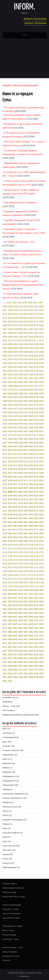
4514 (21, 454)
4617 (15, 503)
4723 (26, 552)
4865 (15, 620)
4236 (31, 322)
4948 (31, 658)
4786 (21, 583)
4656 (10, 522)
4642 (21, 515)
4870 (41, 620)
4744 (10, 564)
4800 (10, 590)
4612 (31, 499)
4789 (36, 583)
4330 (21, 367)
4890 (21, 632)
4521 (15, 458)
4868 (31, 620)
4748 (31, 564)
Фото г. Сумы (8, 930)
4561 (15, 477)
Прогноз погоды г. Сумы (13, 947)
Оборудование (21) (11, 781)
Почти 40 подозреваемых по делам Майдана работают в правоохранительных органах (23, 285)
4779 (26, 579)
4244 (31, 325)
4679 (5, 533)
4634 (21, 511)
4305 (15, 356)
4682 (21, 533)
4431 (5, 416)
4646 (41, 515)
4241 (15, 325)
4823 (5, 602)
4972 (31, 670)
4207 (5, 310)
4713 (15, 549)
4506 (21, 450)
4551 (5, 473)
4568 (10, 481)
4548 (31, 469)
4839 (5, 609)
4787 (26, 583)
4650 (21, 518)
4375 (5, 390)
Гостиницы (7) (9, 733)
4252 (31, 329)
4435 (26, 416)
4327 (5, 367)
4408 (10, 405)
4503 (5, 450)
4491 (26, 443)
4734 (41, 556)
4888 (10, 632)
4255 (5, 333)
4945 (15, 658)
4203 (26, 306)
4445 (36, 420)
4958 (41, 662)
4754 (21, 568)
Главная (6, 85)
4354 (21, 378)
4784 (10, 583)
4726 (41, 552)
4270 (41, 337)
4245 (36, 325)
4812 (31, 594)
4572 (31, 481)
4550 (41, 469)
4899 (26, 636)
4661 (36, 522)
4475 (26, 435)
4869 (36, 620)
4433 (15, 416)
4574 (41, 481)
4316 (31, 359)
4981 (36, 674)
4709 (36, 545)
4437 (36, 416)
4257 (15, 333)
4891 (26, 632)
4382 (41, 390)
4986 (21, 677)
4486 (41, 439)
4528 (10, 462)
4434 (21, 416)
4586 (21, 488)
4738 (21, 560)
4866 (21, 620)
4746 (21, 564)
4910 (41, 639)
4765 (36, 571)
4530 (21, 462)
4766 (41, 571)
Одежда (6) (7, 789)
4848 (10, 613)
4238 (41, 322)
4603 (26, 496)
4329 (15, 367)
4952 (10, 662)
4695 (5, 541)
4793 (15, 586)
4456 (10, 428)
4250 (21, 329)
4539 (26, 465)
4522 (21, 458)
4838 (41, 605)
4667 (26, 526)
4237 (36, 322)
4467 (26, 431)
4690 (21, 537)
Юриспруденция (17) (11, 867)
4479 (5, 439)
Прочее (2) (7, 811)
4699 (26, 541)
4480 (10, 439)
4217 (15, 314)
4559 (5, 477)
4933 (36, 651)
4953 (15, 662)
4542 (41, 465)
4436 (31, 416)
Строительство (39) (11, 846)
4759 (5, 571)
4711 (5, 549)
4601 (15, 496)
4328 (10, 367)
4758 (41, 568)
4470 (41, 431)
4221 (36, 314)
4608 (10, 499)
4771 (26, 575)
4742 (41, 560)
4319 (5, 363)
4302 (41, 352)
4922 (21, 647)
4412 (31, 405)
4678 (41, 530)
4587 (26, 488)
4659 (26, 522)
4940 (31, 655)
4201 (15, 306)
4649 (15, 518)
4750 (41, 564)
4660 (31, 522)
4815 (5, 598)
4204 (31, 306)
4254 (41, 329)
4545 (15, 469)
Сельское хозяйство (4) (13, 833)
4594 (21, 492)
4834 (21, 605)
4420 (31, 409)
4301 (36, 352)
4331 (26, 367)
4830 (41, 602)
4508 (31, 450)
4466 (21, 431)
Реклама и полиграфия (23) (15, 820)
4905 (15, 639)
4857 (15, 617)
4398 (41, 397)
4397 (36, 397)
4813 (36, 594)
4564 (31, 477)
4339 (26, 371)
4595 (26, 492)
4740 (31, 560)
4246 (41, 325)
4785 (15, 583)
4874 (21, 624)
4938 (21, 655)
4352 (10, 378)
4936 (10, 655)
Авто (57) (6, 729)
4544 (10, 469)
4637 (36, 511)
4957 (36, 662)
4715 (26, 549)
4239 (5, 325)
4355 (26, 378)
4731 (26, 556)
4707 (26, 545)
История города (9, 935)
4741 (36, 560)
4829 (36, 602)
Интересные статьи (11, 956)
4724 (31, 552)
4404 (31, 401)
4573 (36, 481)
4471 (5, 435)
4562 (21, 477)
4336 (10, 371)
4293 (36, 348)
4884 (31, 628)
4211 (26, 310)
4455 (5, 428)
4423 (5, 412)
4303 (5, 356)
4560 (10, 477)
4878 (41, 624)
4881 (15, 628)
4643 (26, 515)
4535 (5, 465)
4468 (31, 431)
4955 (26, 662)
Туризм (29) (8, 854)
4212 (31, 310)
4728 (10, 556)
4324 (31, 363)
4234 (21, 322)
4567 (5, 481)
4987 (26, 677)
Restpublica (7, 702)
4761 (15, 571)
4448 (10, 424)
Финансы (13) (8, 863)
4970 (21, 670)
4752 (10, 568)
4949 (36, 658)
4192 (9, 303)
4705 (15, 545)
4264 (10, 337)
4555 (26, 473)
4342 (41, 371)
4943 (5, 658)
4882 (21, 628)
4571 (26, 481)
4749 (36, 564)
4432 (10, 416)
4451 (26, 424)
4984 (10, 677)
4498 (21, 447)
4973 (36, 670)
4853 (36, 613)
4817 (15, 598)
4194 (19, 303)
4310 (41, 356)
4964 (31, 666)
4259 (26, 333)
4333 (36, 367)
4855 (5, 617)
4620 (31, 503)
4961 (15, 666)
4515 (26, 454)
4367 (5, 386)
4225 (15, 318)
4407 (5, 405)
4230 (41, 318)
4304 (10, 356)
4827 (26, 602)
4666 (21, 526)
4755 (26, 568)
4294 (41, 348)
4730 (21, 556)
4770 (21, 575)
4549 (36, 469)
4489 (15, 443)
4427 (26, 412)
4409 (15, 405)
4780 (31, 579)
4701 (36, 541)
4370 (21, 386)
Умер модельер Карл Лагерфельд (20, 203)
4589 (36, 488)
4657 (15, 522)
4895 (5, 636)
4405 (36, 401)
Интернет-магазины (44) (13, 750)
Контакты (7, 960)
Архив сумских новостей (13, 888)
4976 (10, 674)
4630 (41, 507)
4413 (36, 405)
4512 (10, 454)
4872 (10, 624)
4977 (15, 674)
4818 (21, 598)
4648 (10, 518)
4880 (10, 628)
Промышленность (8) (12, 807)
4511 (5, 454)
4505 (15, 450)
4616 (10, 503)
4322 (21, 363)
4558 (41, 473)
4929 (15, 651)
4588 (31, 488)
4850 (21, 613)
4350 (41, 375)
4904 (10, 639)
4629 (36, 507)
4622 (41, 503)
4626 (21, 507)
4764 (31, 571)
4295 (5, 352)
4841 (15, 609)
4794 (21, 586)
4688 (10, 537)
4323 (26, 363)
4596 (31, 492)
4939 (26, 655)
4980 (31, 674)
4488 (10, 443)
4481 (15, 439)
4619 (26, 503)
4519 (5, 458)
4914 (21, 643)
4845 (36, 609)
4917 (36, 643)
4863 (5, 620)
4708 (31, 545)
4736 (10, 560)
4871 (5, 624)
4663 (5, 526)
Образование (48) (10, 785)
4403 (26, 401)
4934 (41, 651)
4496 (10, 447)
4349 (36, 375)
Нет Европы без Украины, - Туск (19, 242)
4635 (26, 511)
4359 (5, 382)
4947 (26, 658)
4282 (21, 344)
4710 (41, 545)
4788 (31, 583)
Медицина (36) (9, 772)
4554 (21, 473)
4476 (31, 435)
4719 (5, 552)
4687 (5, 537)
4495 (5, 447)
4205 (36, 306)
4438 (41, 416)
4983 (5, 677)
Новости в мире (9, 892)
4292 (31, 348)
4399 (5, 401)
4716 (31, 549)
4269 (36, 337)
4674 (21, 530)
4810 (21, 594)
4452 (31, 424)
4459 (26, 428)
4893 (36, 632)
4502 (41, 447)
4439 (5, 420)
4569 (15, 481)
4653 (36, 518)
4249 (15, 329)
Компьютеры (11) (10, 755)
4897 (15, 636)
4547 (26, 469)
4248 (10, 329)
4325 (36, 363)
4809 (15, 594)
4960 (10, 666)
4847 (5, 613)
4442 (21, 420)
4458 (21, 428)
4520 (10, 458)
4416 (10, 409)
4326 (41, 363)
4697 (15, 541)
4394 (21, 397)
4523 (26, 458)
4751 (5, 568)
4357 (36, 378)
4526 (41, 458)
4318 (41, 359)
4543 (5, 469)
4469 (36, 431)
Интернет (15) (8, 746)
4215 (5, 314)
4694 (41, 537)
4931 (26, 651)
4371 (26, 386)
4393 (15, 397)
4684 (31, 533)
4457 (15, 428)
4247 (5, 329)
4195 (25, 303)
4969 (15, 670)
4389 (36, 394)
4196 (30, 303)
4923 (26, 647)
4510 (41, 450)
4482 (21, 439)
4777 (15, 579)
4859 (26, 617)
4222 (41, 314)
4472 (10, 435)
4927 (5, 651)
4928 (10, 651)
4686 (41, 533)
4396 (31, 397)
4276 (31, 340)
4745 (15, 564)
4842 (21, 609)
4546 (21, 469)
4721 (15, 552)
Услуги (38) (7, 859)
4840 (10, 609)
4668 (31, 526)
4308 (31, 356)
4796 (31, 586)
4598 (41, 492)
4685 (36, 533)
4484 (31, 439)
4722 (21, 552)
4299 (26, 352)
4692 (31, 537)
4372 (31, 386)
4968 (10, 670)
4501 (36, 447)
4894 (41, 632)
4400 (10, 401)
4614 (41, 499)
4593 (15, 492)
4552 (10, 473)
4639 (5, 515)
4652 (31, 518)
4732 (31, 556)
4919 (5, 647)
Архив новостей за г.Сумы (14, 897)
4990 (41, 677)
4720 (10, 552)
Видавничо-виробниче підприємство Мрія (21, 715)
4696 (10, 541)
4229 (36, 318)
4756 (31, 568)
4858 (21, 617)
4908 (31, 639)
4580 (31, 484)
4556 (31, 473)
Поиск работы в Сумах (12, 926)
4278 (41, 340)
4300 (31, 352)
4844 (31, 609)
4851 (26, 613)
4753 (15, 568)
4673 (15, 530)
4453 (36, 424)
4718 (41, 549)
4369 (15, 386)
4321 (15, 363)
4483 (26, 439)
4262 (41, 333)
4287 (5, 348)
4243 (26, 325)
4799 (5, 590)
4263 (5, 337)
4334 (41, 367)
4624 (10, 507)
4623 (5, 507)
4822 (41, 598)
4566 (41, 477)
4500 (31, 447)
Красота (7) (7, 759)
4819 (26, 598)
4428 (31, 412)
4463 (5, 431)
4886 (41, 628)
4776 (10, 579)
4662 (41, 522)
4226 (21, 318)
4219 (26, 314)
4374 (41, 386)
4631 (5, 511)
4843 (26, 609)
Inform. (24, 7)
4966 (41, 666)
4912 (10, 643)
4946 (21, 658)
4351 (5, 378)
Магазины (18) (9, 763)
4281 (15, 344)
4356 (31, 378)
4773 (36, 575)
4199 (5, 306)
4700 (31, 541)
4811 (26, 594)
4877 (36, 624)
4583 (5, 488)
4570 (21, 481)
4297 (15, 352)
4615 (5, 503)
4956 (31, 662)
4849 (15, 613)
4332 (31, 367)
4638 (41, 511)
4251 (26, 329)
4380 (31, 390)
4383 (5, 394)
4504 (10, 450)
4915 (26, 643)
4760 (10, 571)
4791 (5, 586)
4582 (41, 484)
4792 (10, 586)
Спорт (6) (7, 841)
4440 (10, 420)
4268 (31, 337)
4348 (31, 375)
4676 (31, 530)
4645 (36, 515)
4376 (10, 390)
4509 (36, 450)
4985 (15, 677)
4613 (36, 499)
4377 (15, 390)
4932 (31, 651)
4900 (31, 636)
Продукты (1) (8, 802)
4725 (36, 552)
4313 (15, 359)
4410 (21, 405)
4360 (10, 382)
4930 (21, 651)
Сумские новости (10, 884)
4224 (10, 318)
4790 (41, 583)
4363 (26, 382)
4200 (10, 306)
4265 (15, 337)
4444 (31, 420)
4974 (41, 670)
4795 (26, 586)
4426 (21, 412)
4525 (36, 458)
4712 (10, 549)
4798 (41, 586)
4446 (41, 420)
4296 (10, 352)
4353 (15, 378)
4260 (31, 333)
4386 (21, 394)
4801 (15, 590)
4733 (36, 556)
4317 (36, 359)
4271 (5, 340)
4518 (41, 454)
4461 (36, 428)
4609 (15, 499)
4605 (36, 496)
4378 (21, 390)
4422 (41, 409)
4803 (26, 590)
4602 (21, 496)
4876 (31, 624)
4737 (15, 560)
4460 (31, 428)
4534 (41, 462)
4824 (10, 602)
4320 (10, 363)
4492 (31, 443)
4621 (36, 503)
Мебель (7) (7, 768)
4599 (5, 496)
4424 (10, 412)
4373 (36, 386)
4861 (36, 617)
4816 (10, 598)
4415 (5, 409)
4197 (35, 303)
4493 (36, 443)
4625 (15, 507)
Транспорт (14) (9, 850)
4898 (21, 636)
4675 (26, 530)
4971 (26, 670)
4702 (41, 541)
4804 (31, 590)
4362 (21, 382)
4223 (5, 318)
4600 (10, 496)
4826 (21, 602)
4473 (15, 435)
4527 (5, 462)
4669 (36, 526)
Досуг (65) (7, 742)
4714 (21, 549)
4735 (5, 560)
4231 (5, 322)
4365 (36, 382)
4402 (21, 401)
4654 (41, 518)
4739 (26, 560)
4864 (10, 620)
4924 (31, 647)
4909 (36, 639)
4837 (36, 605)
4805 (36, 590)
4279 (5, 344)
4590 (41, 488)
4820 (31, 598)
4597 (36, 492)
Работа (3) (7, 815)
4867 (26, 620)
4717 (36, 549)
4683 (26, 533)
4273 (15, 340)
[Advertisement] (24, 58)
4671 (5, 530)
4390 (41, 394)
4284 (31, 344)
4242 (21, 325)
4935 (5, 655)
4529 (15, 462)
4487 (5, 443)
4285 (36, 344)
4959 (5, 666)
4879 (5, 628)
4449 (15, 424)
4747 (26, 564)
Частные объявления (12, 914)
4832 (10, 605)
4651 (26, 518)
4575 (5, 484)
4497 (15, 447)
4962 (21, 666)
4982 (41, 674)
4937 (15, 655)
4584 (10, 488)
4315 (26, 359)
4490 (21, 443)
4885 (36, 628)
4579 (26, 484)
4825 (15, 602)
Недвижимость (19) (11, 776)
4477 (36, 435)
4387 (26, 394)
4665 (15, 526)
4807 (5, 594)
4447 (5, 424)
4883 (26, 628)
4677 (36, 530)
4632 (10, 511)
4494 (41, 443)
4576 (10, 484)
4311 (5, 359)
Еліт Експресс (9, 710)
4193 (14, 303)
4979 (26, 674)
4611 (26, 499)
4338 (21, 371)
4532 (31, 462)
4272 (10, 340)
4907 (26, 639)
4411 (26, 405)
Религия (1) (7, 824)
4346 (21, 375)
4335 (5, 371)
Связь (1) (6, 828)
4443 (26, 420)
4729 (15, 556)
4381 (36, 390)
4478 (41, 435)
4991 (5, 681)
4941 (36, 655)
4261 (36, 333)
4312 (10, 359)
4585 (15, 488)
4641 (15, 515)
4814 (41, 594)
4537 (15, 465)
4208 (10, 310)
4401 (15, 401)
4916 (31, 643)
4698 (21, 541)
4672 (10, 530)
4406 (41, 401)
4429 (36, 412)
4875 (26, 624)
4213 (36, 310)
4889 (15, 632)
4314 (21, 359)
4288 (10, 348)
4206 (41, 306)
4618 (21, 503)
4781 (36, 579)
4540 (31, 465)
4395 (26, 397)
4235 (26, 322)
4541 (36, 465)
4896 (10, 636)
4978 (21, 674)
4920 (10, 647)
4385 (15, 394)
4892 (31, 632)
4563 (26, 477)
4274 (21, 340)
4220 (31, 314)
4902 (41, 636)
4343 (5, 375)
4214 (41, 310)
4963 (26, 666)
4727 (5, 556)
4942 (41, 655)
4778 (21, 579)
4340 (31, 371)
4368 (10, 386)
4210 (21, 310)
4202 (21, 306)
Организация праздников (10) (15, 794)
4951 (5, 662)
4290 (21, 348)
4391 (5, 397)
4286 (41, 344)
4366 (41, 382)
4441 (15, 420)
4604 (31, 496)
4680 (10, 533)
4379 (26, 390)
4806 (41, 590)
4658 (21, 522)
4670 (41, 526)
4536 (10, 465)
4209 (15, 310)
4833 (15, 605)
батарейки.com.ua (10, 697)
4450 (21, 424)
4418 (21, 409)
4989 (36, 677)
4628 (31, 507)
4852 (31, 613)
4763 (26, 571)
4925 (36, 647)
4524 (31, 458)
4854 (41, 613)
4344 (10, 375)
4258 (21, 333)
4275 (26, 340)
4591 (5, 492)
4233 (15, 322)
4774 (41, 575)
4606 (41, 496)
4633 (15, 511)
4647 (5, 518)
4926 (41, 647)
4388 (31, 394)
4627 (26, 507)
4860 (31, 617)
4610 (21, 499)
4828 (31, 602)
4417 (15, 409)
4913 (15, 643)
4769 (15, 575)
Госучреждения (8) (11, 737)
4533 (36, 462)
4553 (15, 473)
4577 (15, 484)
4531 (26, 462)
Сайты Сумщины (10, 952)
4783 (5, 583)
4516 (31, 454)
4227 (26, 318)
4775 (5, 579)
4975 (5, 674)
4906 (21, 639)
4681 (15, 533)
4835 (26, 605)
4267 (26, 337)
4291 (26, 348)
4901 (36, 636)
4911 (5, 643)
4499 (26, 447)
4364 (31, 382)
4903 (5, 639)
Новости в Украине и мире (25, 85)
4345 (15, 375)
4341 (36, 371)
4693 (36, 537)
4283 (26, 344)
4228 (31, 318)
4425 (15, 412)
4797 (36, 586)
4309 (36, 356)
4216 (10, 314)
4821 (36, 598)
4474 (21, 435)
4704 (10, 545)
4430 (41, 412)
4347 (26, 375)
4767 (5, 575)
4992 (10, 681)
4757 (36, 568)
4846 (41, 609)
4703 (5, 545)
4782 (41, 579)
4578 (21, 484)
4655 (5, 522)
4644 (31, 515)
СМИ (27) (7, 837)
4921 (15, 647)
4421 (36, 409)
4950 (41, 658)
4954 (21, 662)
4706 (21, 545)
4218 (21, 314)
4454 (41, 424)
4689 (15, 537)
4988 (31, 677)
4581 (36, 484)
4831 (5, 605)
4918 (41, 643)
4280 (10, 344)
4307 (26, 356)
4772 (31, 575)
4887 (5, 632)
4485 (36, 439)
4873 (15, 624)
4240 (10, 325)
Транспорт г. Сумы (10, 909)
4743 (5, 564)
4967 (5, 670)
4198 (40, 303)
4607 (5, 499)
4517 (36, 454)
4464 (10, 431)
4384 (10, 394)
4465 (15, 431)
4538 (21, 465)
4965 (36, 666)
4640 (10, 515)
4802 (21, 590)
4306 (21, 356)
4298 (21, 352)
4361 (15, 382)
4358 (41, 378)
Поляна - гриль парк (11, 706)
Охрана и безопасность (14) (15, 798)
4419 (26, 409)
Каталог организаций (12, 905)
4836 (31, 605)
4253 (36, 329)
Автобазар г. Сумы (11, 939)
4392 (10, 397)
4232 (10, 322)
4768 (10, 575)
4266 (21, 337)
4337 (15, 371)
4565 (36, 477)
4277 (36, 340)
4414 (41, 405)
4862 (41, 617)
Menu (25, 35)
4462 (41, 428)
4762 (21, 571)
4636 (31, 511)
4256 (10, 333)
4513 (15, 454)
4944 (10, 658)
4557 (36, 473)
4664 (10, 526)
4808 (10, 594)
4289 (15, 348)
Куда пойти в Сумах (11, 918)
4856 (10, 617)
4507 (26, 450)
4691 (26, 537)
